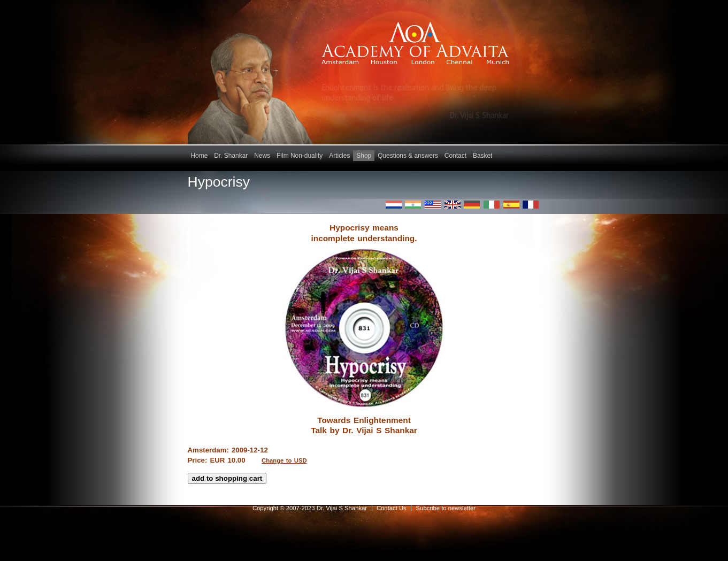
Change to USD (284, 460)
